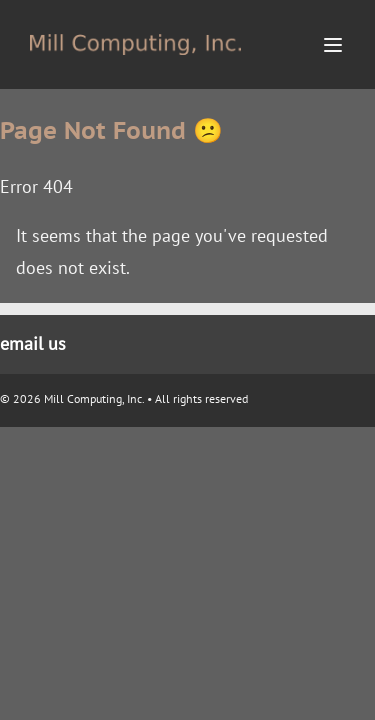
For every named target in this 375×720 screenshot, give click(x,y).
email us (33, 343)
